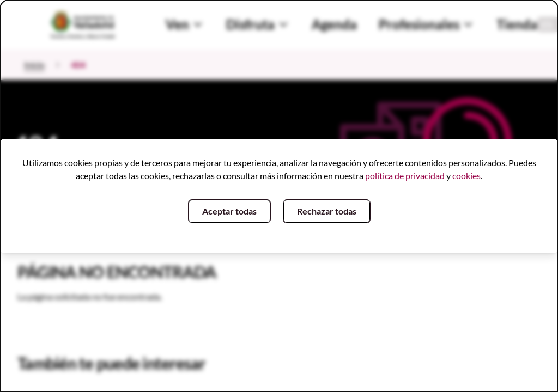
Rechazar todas (327, 211)
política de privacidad (405, 176)
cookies (466, 176)
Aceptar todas (229, 211)
